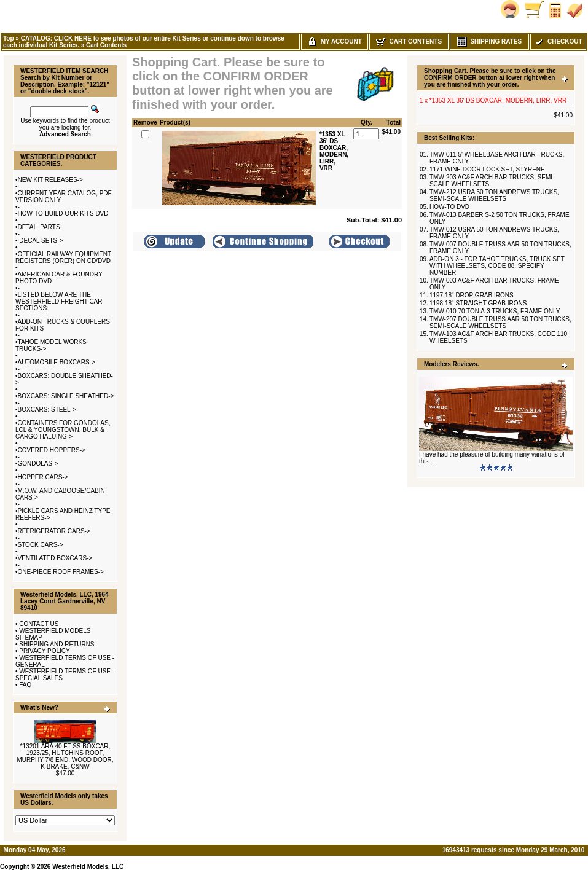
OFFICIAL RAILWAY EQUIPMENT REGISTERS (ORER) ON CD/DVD (63, 257)
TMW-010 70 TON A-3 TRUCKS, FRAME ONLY (495, 311)
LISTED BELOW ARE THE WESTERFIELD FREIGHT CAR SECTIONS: (59, 301)
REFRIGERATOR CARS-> (54, 531)
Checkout (558, 41)
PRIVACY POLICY (44, 651)
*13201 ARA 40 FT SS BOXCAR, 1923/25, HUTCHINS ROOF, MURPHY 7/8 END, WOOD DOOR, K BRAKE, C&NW (65, 756)
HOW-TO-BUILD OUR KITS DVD (63, 214)
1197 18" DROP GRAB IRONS (472, 295)
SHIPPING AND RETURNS (57, 644)
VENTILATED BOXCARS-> (55, 558)
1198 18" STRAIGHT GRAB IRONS (478, 303)
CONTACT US (39, 624)
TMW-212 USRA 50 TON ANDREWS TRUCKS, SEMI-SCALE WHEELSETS (494, 195)
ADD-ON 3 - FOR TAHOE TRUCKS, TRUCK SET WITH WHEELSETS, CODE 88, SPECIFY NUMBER (497, 266)
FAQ (25, 685)
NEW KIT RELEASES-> (50, 180)
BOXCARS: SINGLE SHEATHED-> (66, 396)
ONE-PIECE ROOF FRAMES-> (61, 572)
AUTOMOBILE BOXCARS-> (57, 362)
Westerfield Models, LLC (88, 867)
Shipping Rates (489, 41)
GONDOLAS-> (38, 464)
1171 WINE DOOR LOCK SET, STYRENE (487, 169)
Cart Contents (106, 45)
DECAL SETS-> (41, 241)
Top (9, 38)
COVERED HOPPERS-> (52, 450)
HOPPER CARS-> (43, 477)
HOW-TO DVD (449, 207)
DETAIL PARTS (39, 227)
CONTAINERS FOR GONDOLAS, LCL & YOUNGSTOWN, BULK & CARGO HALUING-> (63, 430)
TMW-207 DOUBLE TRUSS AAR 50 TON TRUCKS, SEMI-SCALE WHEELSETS (500, 323)
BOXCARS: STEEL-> (47, 410)
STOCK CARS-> (41, 545)
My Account (335, 41)
